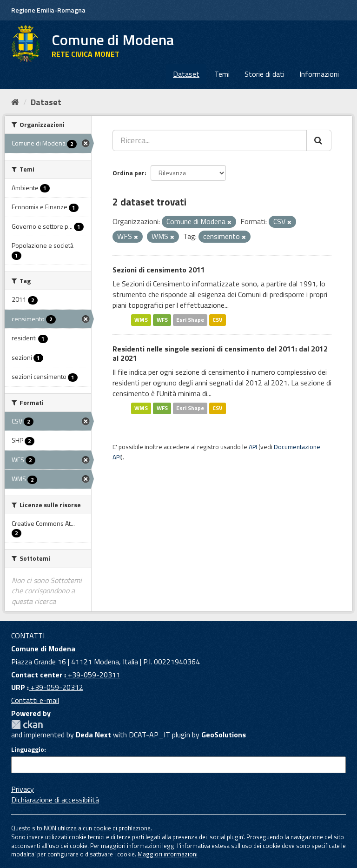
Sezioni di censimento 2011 (159, 270)
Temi (222, 74)
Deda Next (93, 735)
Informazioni (319, 74)
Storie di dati (264, 74)
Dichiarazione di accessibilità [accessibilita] (55, 800)
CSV (217, 320)
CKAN (27, 725)
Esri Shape (190, 320)
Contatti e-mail (35, 700)
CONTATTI (28, 636)
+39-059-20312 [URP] (56, 687)
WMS (141, 320)
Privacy (23, 789)
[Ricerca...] (210, 140)
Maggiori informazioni (168, 854)
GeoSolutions (224, 735)
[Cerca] (319, 140)
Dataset (186, 74)
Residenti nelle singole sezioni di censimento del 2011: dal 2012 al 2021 (220, 354)
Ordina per (129, 173)
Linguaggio (28, 749)
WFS (162, 320)
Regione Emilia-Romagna (48, 10)
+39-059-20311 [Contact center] (93, 675)
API (253, 447)
